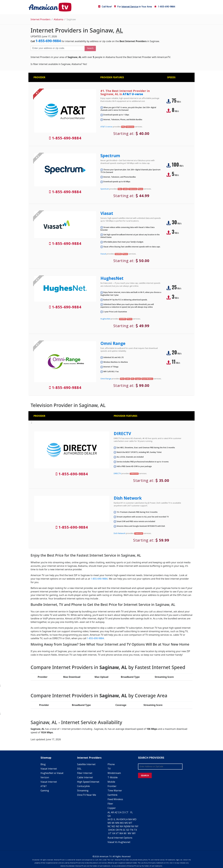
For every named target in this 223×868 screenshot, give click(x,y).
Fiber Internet (85, 773)
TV (109, 769)
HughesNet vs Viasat (52, 773)
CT (127, 812)
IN (117, 819)
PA (121, 830)
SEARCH (145, 775)
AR (112, 812)
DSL (79, 769)
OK (113, 830)
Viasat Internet (49, 769)
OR (117, 830)
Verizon (45, 777)
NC (109, 826)
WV (130, 833)
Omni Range (113, 343)
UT (110, 833)
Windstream (114, 773)
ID (112, 819)
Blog (43, 764)
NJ (125, 826)
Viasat (107, 213)
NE (117, 826)
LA (126, 819)
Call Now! (105, 7)
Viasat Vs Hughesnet (119, 842)
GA (109, 816)
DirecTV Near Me (87, 795)
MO (122, 823)
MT (130, 823)
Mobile (111, 782)
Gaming (45, 791)
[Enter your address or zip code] (58, 48)
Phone (111, 764)
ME (109, 823)
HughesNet (112, 278)
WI (125, 833)
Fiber (110, 804)
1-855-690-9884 (165, 7)
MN (117, 823)
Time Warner (115, 791)
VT (117, 833)
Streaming (83, 791)
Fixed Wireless (115, 799)
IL (115, 819)
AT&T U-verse (133, 94)
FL (132, 812)
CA (120, 812)
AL (109, 812)
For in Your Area (133, 7)
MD (134, 819)
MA (130, 819)
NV (133, 826)
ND (113, 826)
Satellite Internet (86, 764)
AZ (116, 812)
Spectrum (110, 156)
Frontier (112, 786)
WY (134, 833)
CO (123, 812)
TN (132, 830)
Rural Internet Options (120, 838)
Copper (112, 808)
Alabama (58, 19)
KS (121, 819)
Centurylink (83, 786)
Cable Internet (85, 777)
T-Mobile (113, 777)
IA (109, 819)
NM (129, 826)
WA (121, 833)
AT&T (44, 786)
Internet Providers (41, 19)
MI (113, 823)
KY (124, 819)
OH (110, 830)
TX (135, 830)
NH (121, 826)
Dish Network (128, 498)
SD (128, 830)
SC (124, 830)
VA (114, 833)
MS (126, 823)
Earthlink (113, 795)
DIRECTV (122, 433)
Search (90, 48)
